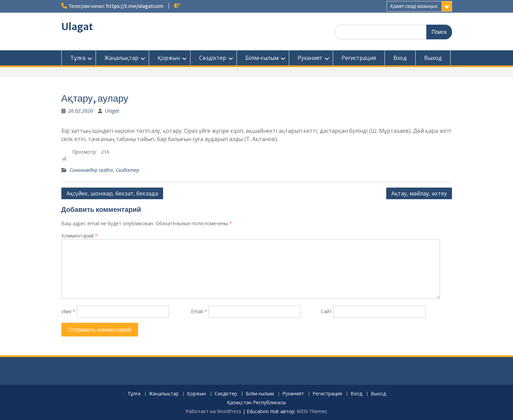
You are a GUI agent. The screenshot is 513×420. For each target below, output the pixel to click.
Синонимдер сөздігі (91, 170)
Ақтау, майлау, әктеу (419, 193)
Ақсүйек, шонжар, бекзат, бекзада (112, 193)
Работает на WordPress (213, 411)
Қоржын (169, 58)
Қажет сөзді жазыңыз (414, 6)
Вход (400, 58)
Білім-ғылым (262, 58)
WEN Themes (312, 411)
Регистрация (359, 58)
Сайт (326, 311)
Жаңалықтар (121, 58)
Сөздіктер (213, 58)
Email (199, 311)
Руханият (310, 58)
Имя (68, 311)
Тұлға (78, 58)
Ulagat (77, 27)
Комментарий (80, 236)
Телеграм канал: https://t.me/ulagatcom (116, 6)
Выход (433, 58)
